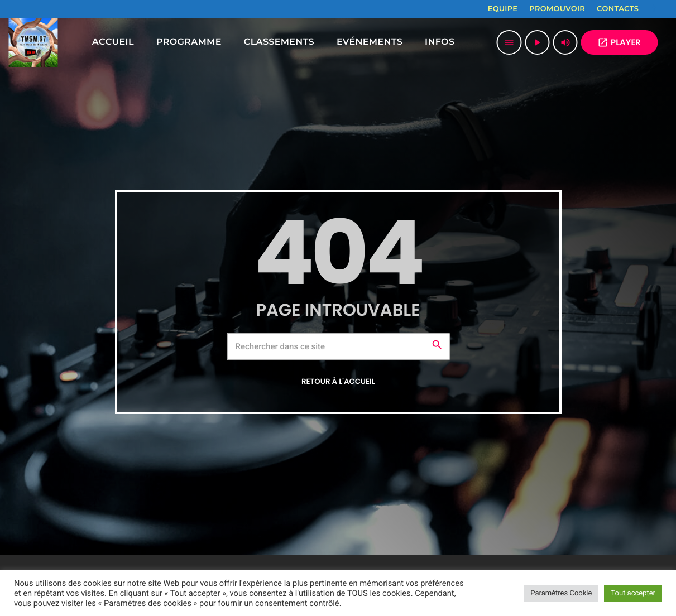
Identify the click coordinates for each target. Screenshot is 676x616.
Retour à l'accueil (338, 381)
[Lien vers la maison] (33, 42)
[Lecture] (537, 42)
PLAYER (619, 43)
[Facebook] (654, 9)
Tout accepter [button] (633, 593)
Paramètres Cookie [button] (561, 593)
